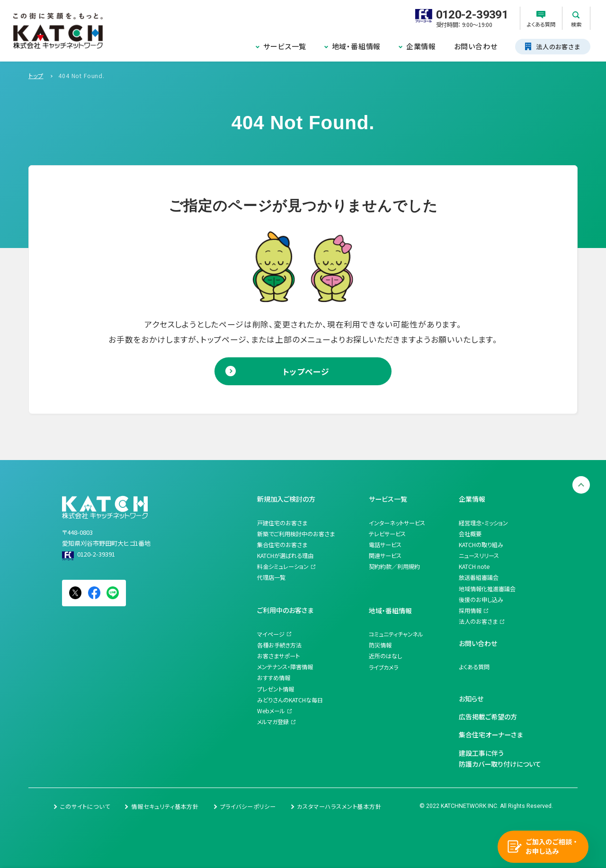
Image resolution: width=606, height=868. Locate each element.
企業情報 (421, 46)
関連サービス (385, 556)
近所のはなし (385, 656)
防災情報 (380, 645)
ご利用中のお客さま (285, 610)
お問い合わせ (476, 46)
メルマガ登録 (273, 722)
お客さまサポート (278, 656)
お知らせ (471, 699)
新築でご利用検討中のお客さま (296, 534)
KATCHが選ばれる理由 (285, 556)
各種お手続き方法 (279, 645)
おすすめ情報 (274, 678)
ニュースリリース (479, 556)
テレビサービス (387, 534)
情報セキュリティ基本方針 (165, 806)
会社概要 (470, 534)
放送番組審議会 (479, 577)
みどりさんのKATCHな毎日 (290, 700)
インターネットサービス (397, 523)
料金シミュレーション (283, 567)
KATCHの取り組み (481, 545)
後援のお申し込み (481, 600)
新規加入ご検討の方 (286, 499)
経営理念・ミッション (483, 523)
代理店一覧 (271, 577)
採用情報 (470, 611)
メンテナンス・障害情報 (285, 667)
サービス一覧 (285, 46)
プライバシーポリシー (248, 806)
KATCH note (474, 567)
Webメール (271, 711)
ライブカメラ (383, 667)
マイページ (271, 634)
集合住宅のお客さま (282, 545)
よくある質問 (474, 667)
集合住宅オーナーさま (491, 735)
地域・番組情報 (356, 46)
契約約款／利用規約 (394, 567)
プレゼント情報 (276, 689)
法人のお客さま (478, 621)
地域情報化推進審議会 (487, 589)
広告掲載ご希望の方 (488, 717)
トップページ (306, 371)
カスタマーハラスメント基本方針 (339, 806)
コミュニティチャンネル (396, 634)
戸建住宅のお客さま (282, 523)
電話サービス (385, 545)
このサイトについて (85, 806)
